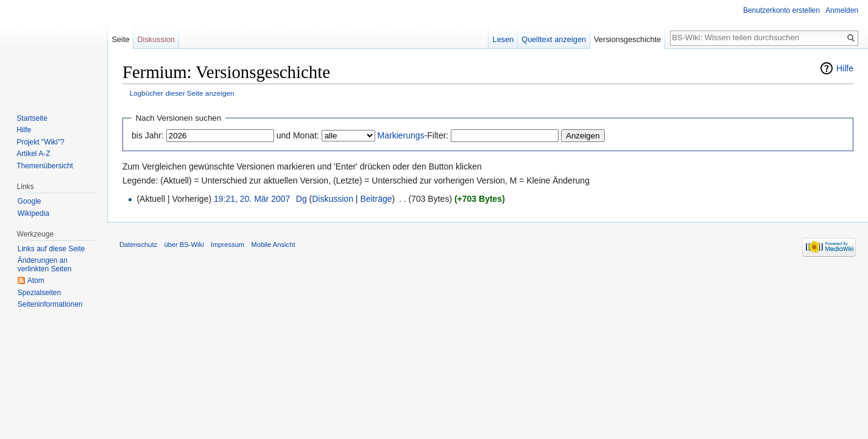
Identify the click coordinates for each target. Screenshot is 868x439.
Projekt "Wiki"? (41, 142)
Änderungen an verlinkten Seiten (45, 265)
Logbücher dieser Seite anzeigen (182, 93)
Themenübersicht (45, 166)
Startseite (32, 118)
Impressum (228, 244)
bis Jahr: (148, 135)
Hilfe (845, 68)
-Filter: (413, 135)
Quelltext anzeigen (554, 39)
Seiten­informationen (50, 304)
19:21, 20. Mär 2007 (252, 199)
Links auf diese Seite (51, 249)
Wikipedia (34, 213)
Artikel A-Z (33, 154)
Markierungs (401, 135)
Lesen (503, 39)
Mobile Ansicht (273, 244)
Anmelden (842, 10)
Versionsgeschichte (627, 39)
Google (30, 201)
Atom (36, 280)
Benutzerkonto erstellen (782, 10)
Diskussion (333, 199)
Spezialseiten (39, 293)
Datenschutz (138, 244)
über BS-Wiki (184, 244)
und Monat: (298, 135)
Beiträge (376, 199)
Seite (120, 39)
